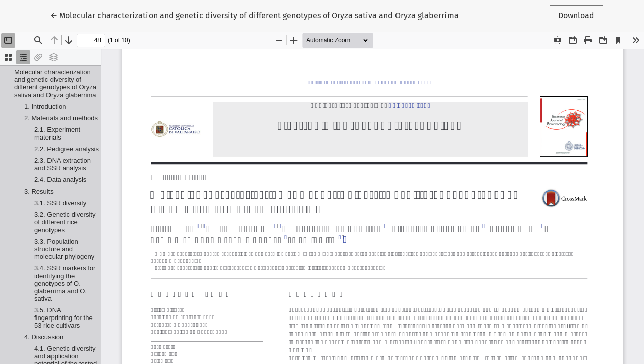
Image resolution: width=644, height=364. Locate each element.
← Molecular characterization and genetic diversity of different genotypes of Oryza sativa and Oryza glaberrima (254, 15)
